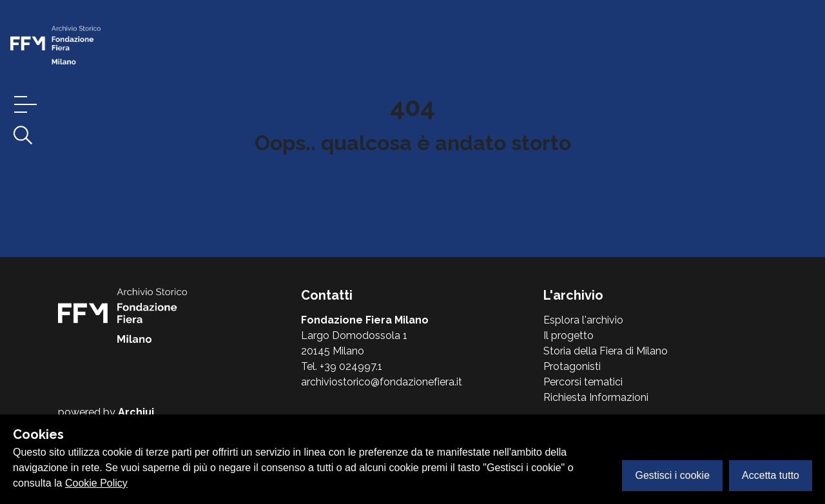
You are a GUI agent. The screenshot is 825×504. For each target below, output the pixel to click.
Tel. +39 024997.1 (342, 366)
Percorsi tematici (583, 382)
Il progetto (568, 335)
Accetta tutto (771, 475)
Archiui (136, 412)
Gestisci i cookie (672, 475)
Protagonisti (572, 366)
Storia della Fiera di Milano (606, 351)
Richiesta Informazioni (596, 397)
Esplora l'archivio (583, 320)
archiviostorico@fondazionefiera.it (382, 382)
